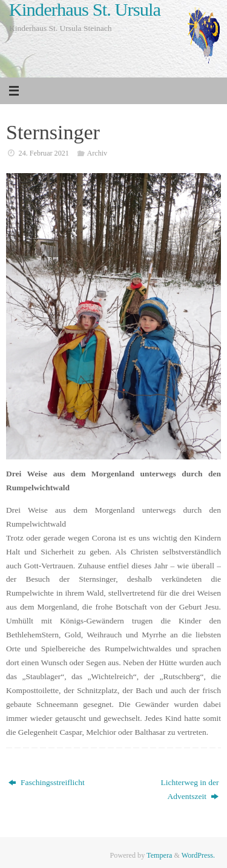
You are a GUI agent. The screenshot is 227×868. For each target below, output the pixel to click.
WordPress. (198, 855)
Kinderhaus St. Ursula (85, 10)
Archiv (97, 153)
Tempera (159, 855)
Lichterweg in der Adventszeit (189, 789)
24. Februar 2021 (44, 153)
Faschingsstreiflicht (47, 782)
